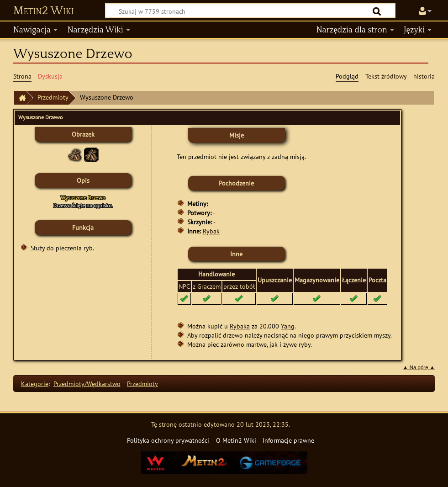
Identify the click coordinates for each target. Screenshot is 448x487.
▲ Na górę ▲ (419, 367)
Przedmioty (53, 97)
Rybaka (240, 326)
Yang (288, 326)
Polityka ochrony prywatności (168, 440)
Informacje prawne (288, 440)
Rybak (211, 231)
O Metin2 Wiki (236, 440)
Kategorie (35, 384)
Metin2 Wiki (44, 11)
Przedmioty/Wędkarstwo (87, 384)
